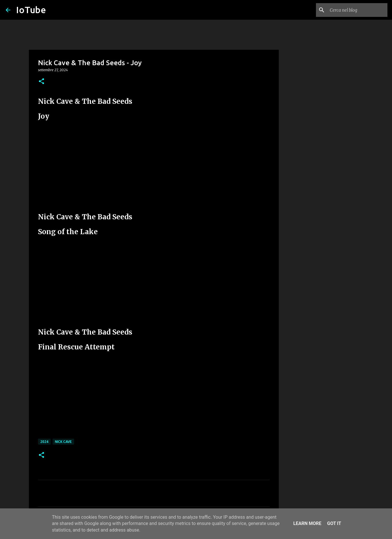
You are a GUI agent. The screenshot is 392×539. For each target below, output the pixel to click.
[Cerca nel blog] (357, 10)
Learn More (307, 523)
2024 (44, 442)
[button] (41, 82)
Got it (334, 523)
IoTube (31, 10)
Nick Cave (63, 442)
